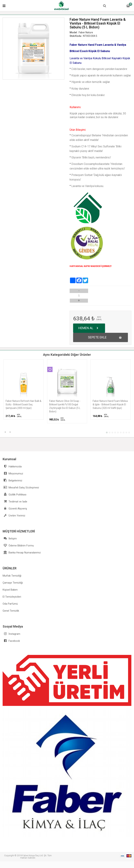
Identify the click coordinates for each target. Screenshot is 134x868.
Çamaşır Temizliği (13, 583)
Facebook (11, 641)
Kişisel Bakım (10, 590)
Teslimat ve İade (15, 501)
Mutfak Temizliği (12, 576)
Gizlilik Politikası (14, 494)
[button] (107, 433)
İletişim (10, 538)
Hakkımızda (12, 466)
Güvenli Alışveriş (15, 508)
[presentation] (5, 432)
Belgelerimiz (12, 480)
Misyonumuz (13, 473)
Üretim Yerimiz (14, 515)
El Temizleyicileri (12, 597)
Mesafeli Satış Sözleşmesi (21, 487)
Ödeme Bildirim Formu (18, 545)
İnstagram (11, 634)
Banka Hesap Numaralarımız (22, 552)
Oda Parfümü (10, 604)
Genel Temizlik (11, 611)
